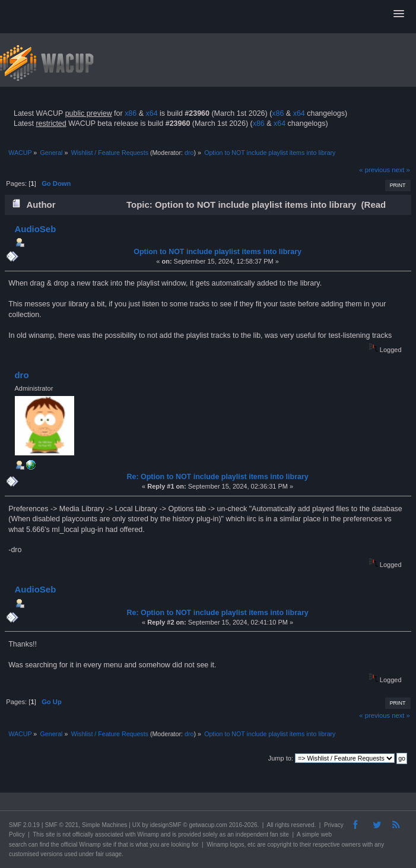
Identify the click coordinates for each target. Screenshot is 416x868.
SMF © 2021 (62, 825)
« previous (374, 170)
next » (401, 170)
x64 (151, 113)
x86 (131, 113)
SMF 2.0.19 (24, 825)
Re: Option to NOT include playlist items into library (218, 477)
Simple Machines (104, 825)
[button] (399, 14)
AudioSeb (35, 229)
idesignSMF (166, 825)
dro (189, 153)
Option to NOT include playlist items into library (217, 252)
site (50, 834)
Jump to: (281, 758)
